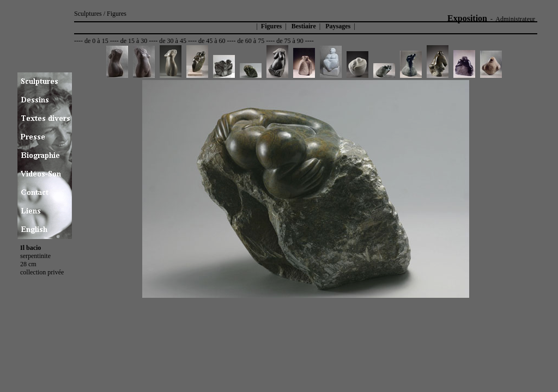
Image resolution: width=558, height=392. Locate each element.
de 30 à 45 (173, 41)
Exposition (467, 18)
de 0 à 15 (96, 41)
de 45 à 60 (212, 41)
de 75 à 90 (290, 41)
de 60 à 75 (251, 41)
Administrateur (515, 19)
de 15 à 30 (134, 41)
